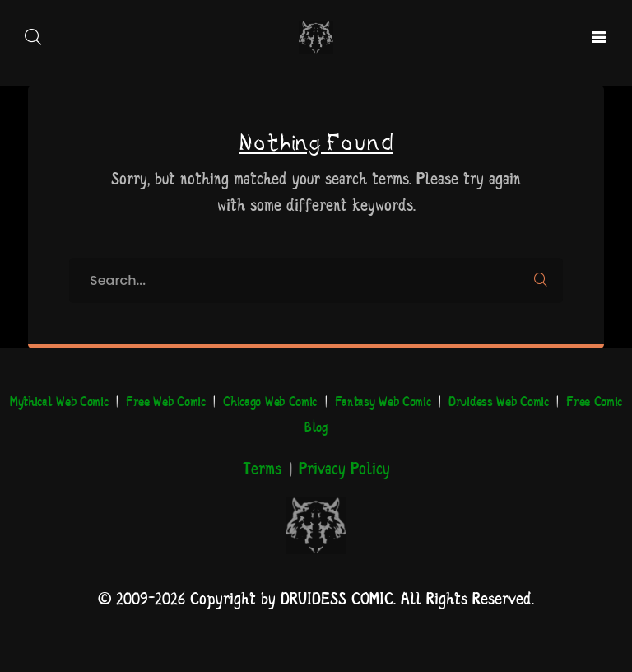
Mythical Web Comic (59, 402)
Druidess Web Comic (499, 402)
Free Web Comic (166, 402)
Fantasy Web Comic (383, 402)
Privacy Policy (344, 470)
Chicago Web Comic (270, 402)
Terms (262, 470)
